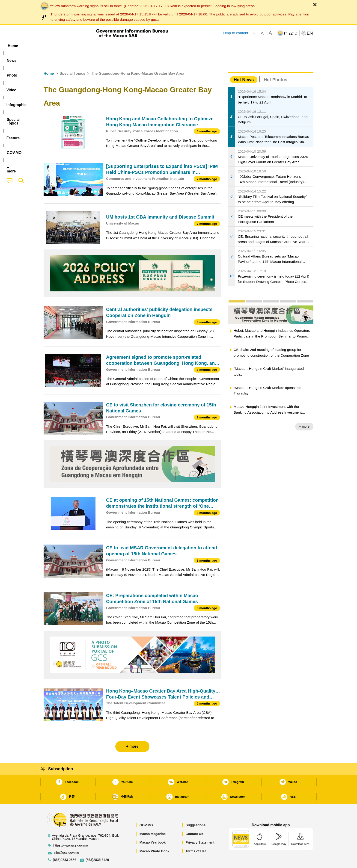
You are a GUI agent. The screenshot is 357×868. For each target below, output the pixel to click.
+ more (304, 412)
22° (293, 33)
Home (49, 59)
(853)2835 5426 (97, 846)
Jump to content (235, 33)
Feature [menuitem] (196, 46)
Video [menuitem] (112, 46)
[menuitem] (73, 46)
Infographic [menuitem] (136, 46)
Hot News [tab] (244, 66)
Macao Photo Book (155, 837)
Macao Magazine (153, 820)
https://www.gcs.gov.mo (71, 831)
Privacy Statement (200, 828)
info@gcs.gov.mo (66, 839)
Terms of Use (196, 837)
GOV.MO (146, 811)
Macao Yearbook (153, 828)
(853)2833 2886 (65, 846)
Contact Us (194, 820)
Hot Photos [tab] (275, 66)
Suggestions (196, 811)
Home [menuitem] (53, 46)
